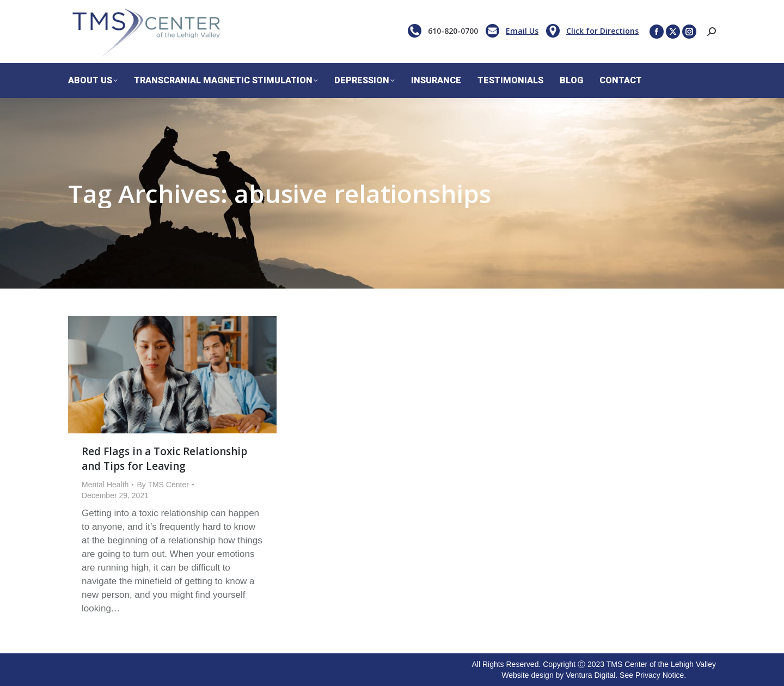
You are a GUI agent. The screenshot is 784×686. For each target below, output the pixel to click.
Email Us (522, 31)
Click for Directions (602, 31)
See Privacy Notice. (653, 675)
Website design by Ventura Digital (558, 675)
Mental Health (105, 485)
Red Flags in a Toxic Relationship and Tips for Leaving (164, 459)
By (163, 485)
